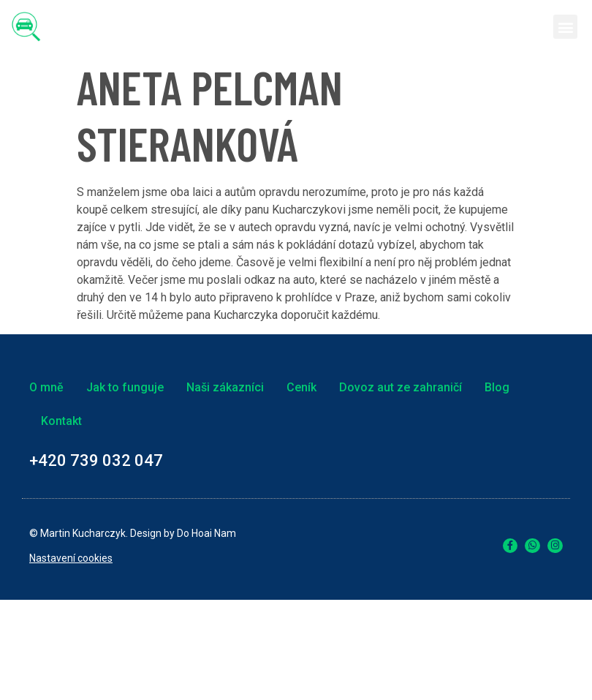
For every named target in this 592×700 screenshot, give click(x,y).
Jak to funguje (125, 387)
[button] (565, 27)
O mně (46, 387)
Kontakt (61, 421)
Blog (497, 387)
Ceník (301, 387)
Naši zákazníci (225, 387)
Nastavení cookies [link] (71, 558)
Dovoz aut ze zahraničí (401, 387)
